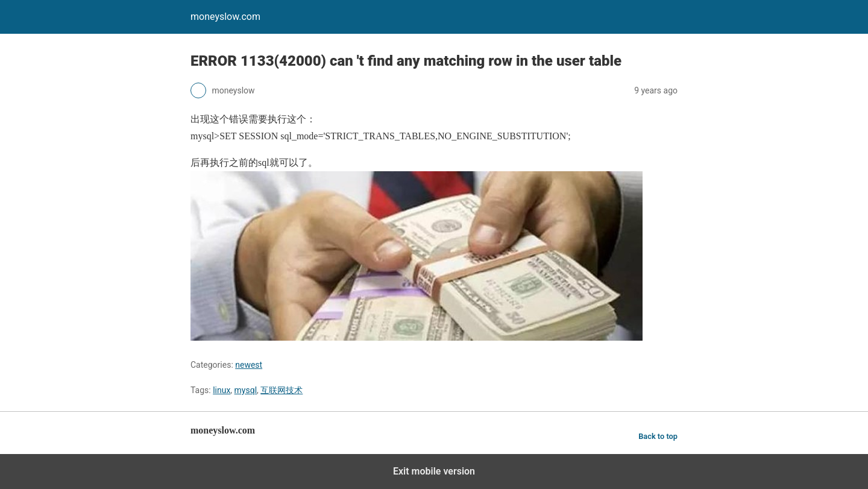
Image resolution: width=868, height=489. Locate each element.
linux (222, 390)
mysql (246, 390)
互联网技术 (281, 390)
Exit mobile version (434, 471)
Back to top (658, 436)
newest (249, 365)
